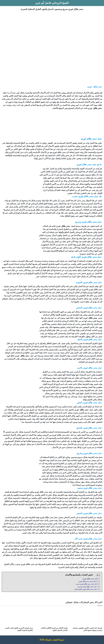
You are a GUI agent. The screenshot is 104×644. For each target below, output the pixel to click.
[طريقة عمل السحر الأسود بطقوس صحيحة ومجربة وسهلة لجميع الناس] (87, 617)
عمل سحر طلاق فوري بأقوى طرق (86, 589)
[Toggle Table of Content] (97, 575)
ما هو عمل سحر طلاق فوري (88, 581)
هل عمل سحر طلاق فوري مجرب (86, 584)
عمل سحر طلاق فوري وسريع (87, 587)
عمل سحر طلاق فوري (90, 579)
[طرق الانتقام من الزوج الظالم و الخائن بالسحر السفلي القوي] (52, 617)
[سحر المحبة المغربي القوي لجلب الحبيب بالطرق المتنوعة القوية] (17, 617)
